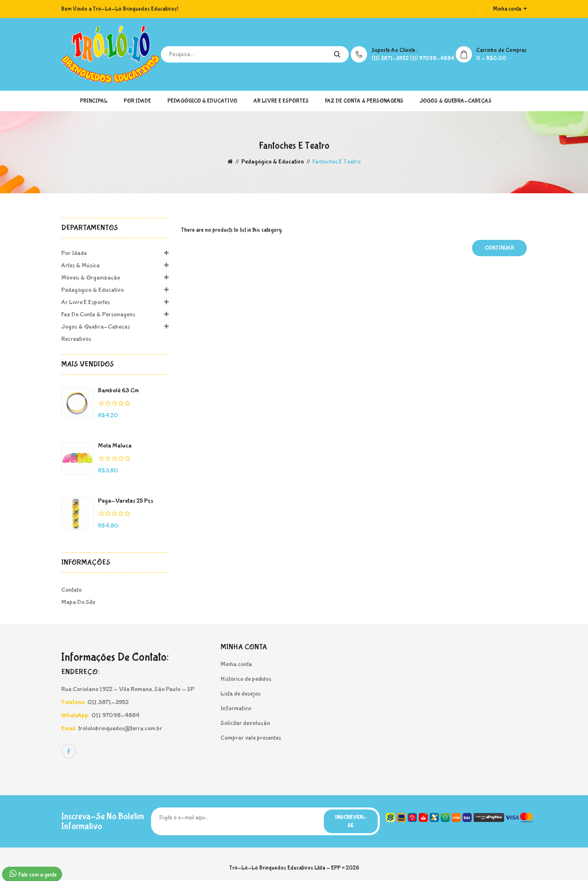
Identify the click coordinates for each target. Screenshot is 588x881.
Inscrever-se (349, 822)
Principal (94, 101)
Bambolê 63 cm (118, 391)
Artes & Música (115, 266)
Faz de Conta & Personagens (364, 101)
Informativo (236, 708)
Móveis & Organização (115, 278)
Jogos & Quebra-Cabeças (456, 101)
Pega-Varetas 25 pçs (126, 501)
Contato (71, 590)
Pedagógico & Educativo (202, 101)
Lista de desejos (241, 694)
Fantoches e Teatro (336, 162)
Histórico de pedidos (246, 679)
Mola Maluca (115, 446)
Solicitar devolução (245, 723)
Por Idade (137, 101)
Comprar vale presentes (251, 738)
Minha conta (236, 664)
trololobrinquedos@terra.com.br (120, 728)
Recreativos (76, 339)
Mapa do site (78, 602)
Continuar (499, 248)
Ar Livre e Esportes (281, 101)
